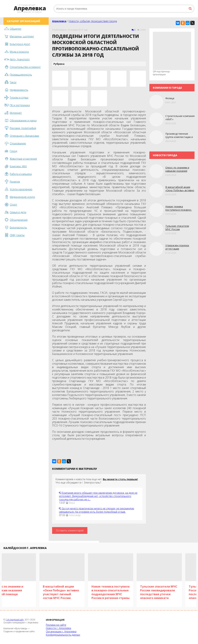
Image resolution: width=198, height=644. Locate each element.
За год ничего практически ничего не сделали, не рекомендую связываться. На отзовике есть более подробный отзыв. (97, 510)
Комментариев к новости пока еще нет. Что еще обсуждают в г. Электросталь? (97, 481)
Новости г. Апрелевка (58, 628)
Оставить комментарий (70, 530)
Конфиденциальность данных (63, 635)
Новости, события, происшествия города (93, 21)
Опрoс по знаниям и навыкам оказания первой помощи (177, 171)
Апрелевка (59, 21)
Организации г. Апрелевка (61, 631)
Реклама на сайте (56, 625)
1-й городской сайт (15, 620)
